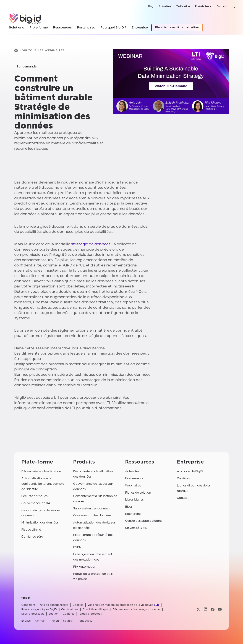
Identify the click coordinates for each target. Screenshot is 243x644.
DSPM (77, 547)
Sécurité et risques (34, 496)
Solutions (17, 28)
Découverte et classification (41, 471)
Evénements (134, 478)
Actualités (165, 6)
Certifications (70, 609)
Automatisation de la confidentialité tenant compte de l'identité (43, 484)
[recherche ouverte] (233, 6)
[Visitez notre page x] (198, 609)
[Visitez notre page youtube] (220, 609)
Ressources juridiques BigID (39, 609)
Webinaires (133, 485)
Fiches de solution (138, 493)
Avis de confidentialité (54, 605)
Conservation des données (92, 515)
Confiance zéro (32, 537)
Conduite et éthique (95, 609)
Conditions (28, 605)
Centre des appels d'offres (144, 521)
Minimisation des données (40, 523)
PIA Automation (85, 567)
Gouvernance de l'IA (36, 503)
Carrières (183, 478)
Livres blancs (134, 500)
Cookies (78, 605)
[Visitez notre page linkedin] (206, 609)
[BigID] (25, 18)
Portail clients (203, 6)
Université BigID (136, 528)
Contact (222, 6)
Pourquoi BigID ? (113, 28)
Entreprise (140, 28)
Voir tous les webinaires (40, 51)
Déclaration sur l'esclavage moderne (136, 609)
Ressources (62, 28)
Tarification (183, 6)
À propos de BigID (190, 471)
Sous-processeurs (33, 614)
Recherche (133, 514)
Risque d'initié (31, 530)
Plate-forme (39, 28)
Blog (151, 6)
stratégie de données (91, 244)
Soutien (53, 614)
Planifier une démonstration (177, 28)
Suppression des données (92, 508)
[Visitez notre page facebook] (213, 609)
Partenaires (86, 28)
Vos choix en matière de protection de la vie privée (120, 605)
